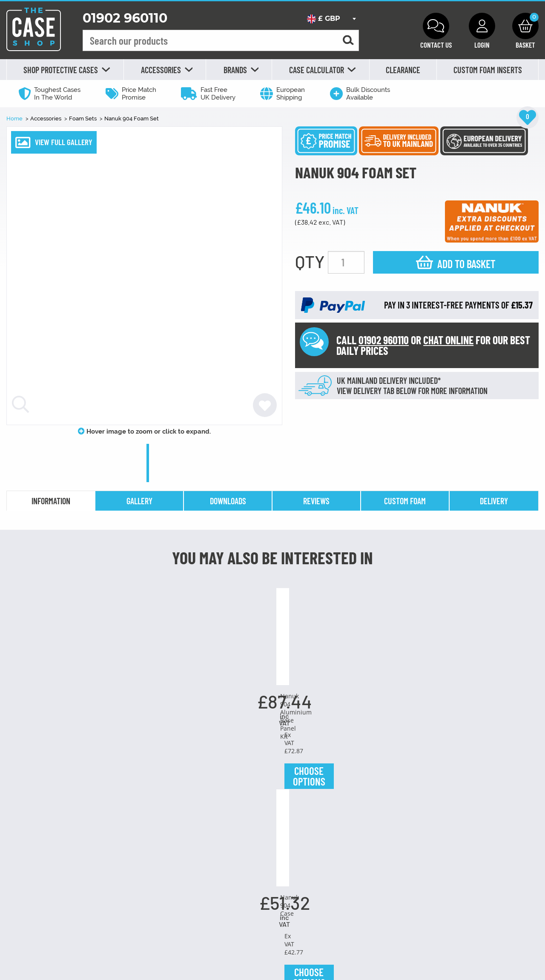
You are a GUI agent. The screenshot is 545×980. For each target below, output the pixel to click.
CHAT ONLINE (448, 340)
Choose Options (57, 866)
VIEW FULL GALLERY (64, 142)
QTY (310, 261)
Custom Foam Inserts (488, 70)
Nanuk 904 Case (272, 792)
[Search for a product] (348, 41)
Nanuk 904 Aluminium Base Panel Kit (165, 796)
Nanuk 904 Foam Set (132, 119)
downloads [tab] (228, 501)
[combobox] (331, 19)
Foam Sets (83, 119)
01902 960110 (125, 18)
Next (532, 743)
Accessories (46, 119)
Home (15, 119)
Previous (13, 743)
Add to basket (466, 264)
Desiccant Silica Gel (57, 792)
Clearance (403, 70)
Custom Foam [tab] (405, 501)
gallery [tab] (139, 501)
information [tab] (51, 501)
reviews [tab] (316, 501)
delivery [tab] (494, 501)
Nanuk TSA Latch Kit (488, 792)
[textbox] (331, 19)
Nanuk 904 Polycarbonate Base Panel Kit (380, 796)
